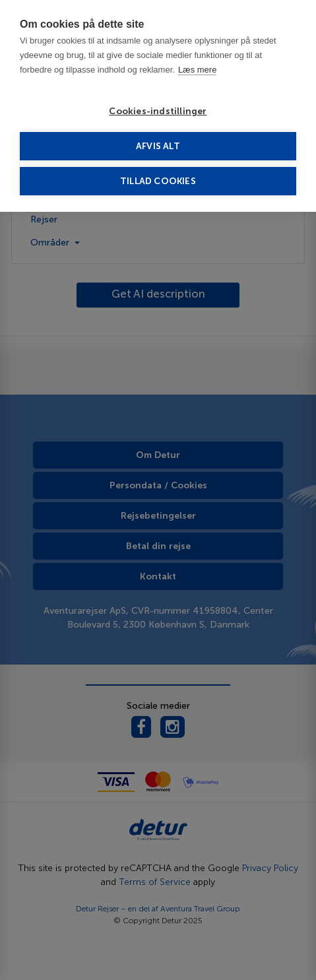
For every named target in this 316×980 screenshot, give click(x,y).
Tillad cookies (158, 181)
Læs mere (198, 70)
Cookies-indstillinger (158, 111)
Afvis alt (158, 146)
